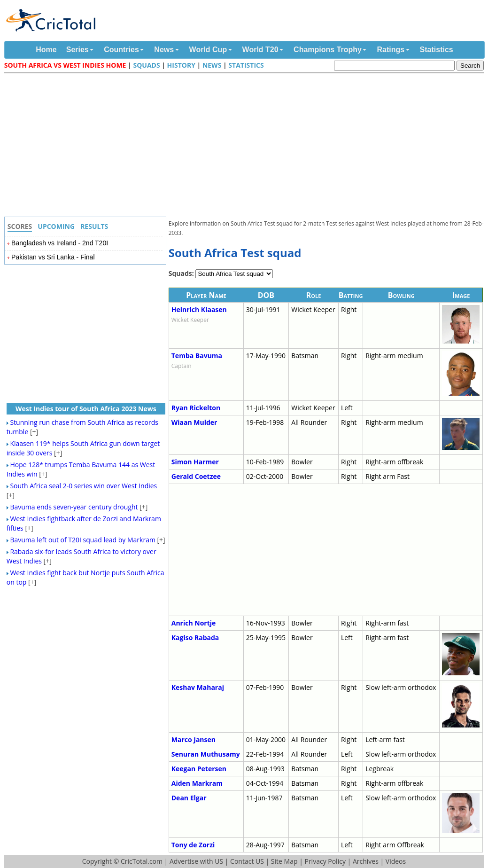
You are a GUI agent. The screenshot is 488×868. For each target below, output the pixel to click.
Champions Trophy (328, 50)
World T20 (260, 50)
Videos (396, 861)
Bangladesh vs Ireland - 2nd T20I (60, 243)
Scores (20, 226)
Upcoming (56, 226)
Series (77, 50)
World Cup (208, 50)
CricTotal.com (142, 861)
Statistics (437, 50)
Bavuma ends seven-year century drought (74, 507)
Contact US (247, 861)
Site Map (284, 861)
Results (94, 226)
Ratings (391, 50)
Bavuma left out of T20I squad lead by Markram (83, 540)
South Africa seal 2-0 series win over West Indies (83, 486)
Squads (146, 65)
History (181, 65)
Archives (366, 861)
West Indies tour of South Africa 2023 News (86, 409)
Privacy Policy (325, 861)
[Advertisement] (247, 146)
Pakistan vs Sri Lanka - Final (53, 257)
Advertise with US (196, 861)
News (164, 50)
